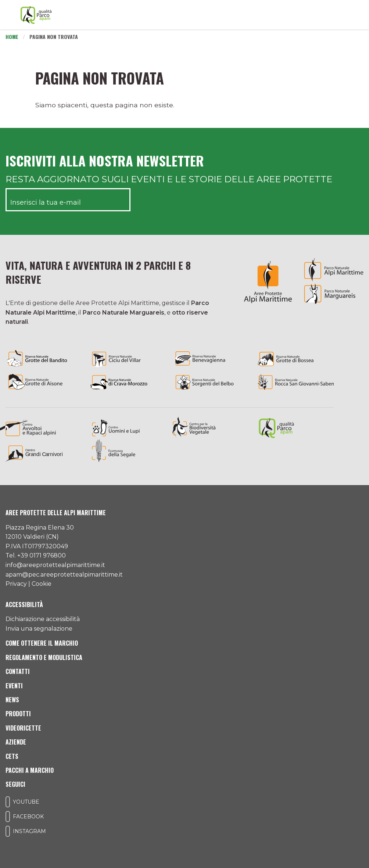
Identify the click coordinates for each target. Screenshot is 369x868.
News (12, 700)
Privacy (16, 584)
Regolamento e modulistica (44, 657)
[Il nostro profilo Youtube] (8, 802)
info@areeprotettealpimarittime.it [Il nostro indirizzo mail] (55, 565)
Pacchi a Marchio (30, 770)
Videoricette (23, 728)
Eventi (14, 686)
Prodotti (18, 714)
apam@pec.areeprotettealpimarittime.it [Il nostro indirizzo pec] (64, 575)
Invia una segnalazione (39, 629)
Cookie (42, 584)
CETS (12, 756)
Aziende (16, 742)
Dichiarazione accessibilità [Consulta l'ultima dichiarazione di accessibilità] (43, 619)
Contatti (18, 671)
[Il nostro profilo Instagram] (8, 831)
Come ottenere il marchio (42, 643)
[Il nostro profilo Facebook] (8, 817)
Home (12, 37)
